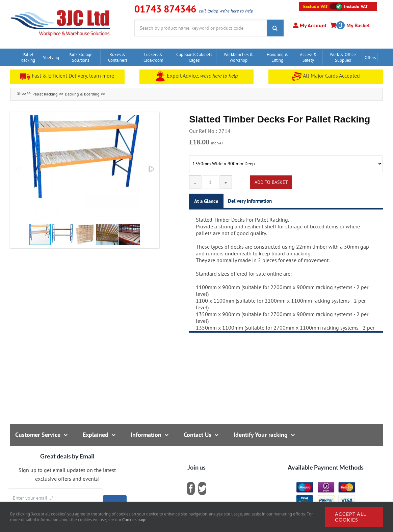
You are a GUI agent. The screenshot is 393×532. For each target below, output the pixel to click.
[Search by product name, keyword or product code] (201, 28)
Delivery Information (250, 201)
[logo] (61, 8)
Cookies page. (135, 520)
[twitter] (202, 488)
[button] (85, 169)
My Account (313, 25)
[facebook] (191, 488)
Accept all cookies (350, 517)
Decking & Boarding (82, 94)
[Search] (275, 28)
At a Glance (206, 201)
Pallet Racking (45, 94)
